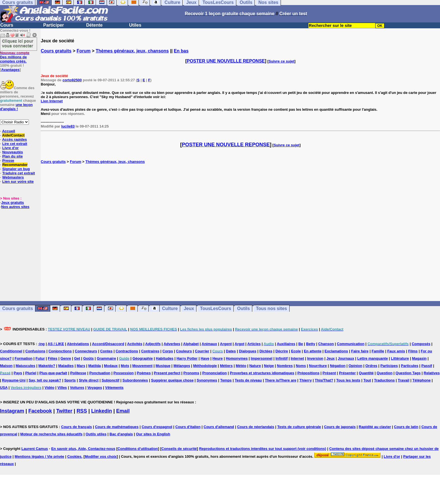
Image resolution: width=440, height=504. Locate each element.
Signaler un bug (16, 169)
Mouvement (142, 366)
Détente (94, 25)
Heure (218, 358)
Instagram (12, 411)
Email (123, 411)
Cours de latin (406, 427)
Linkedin (102, 411)
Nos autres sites (15, 207)
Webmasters (13, 177)
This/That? (324, 380)
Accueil (8, 131)
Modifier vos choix (101, 456)
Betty (311, 344)
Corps (168, 351)
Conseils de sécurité (179, 449)
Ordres (371, 366)
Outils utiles (96, 434)
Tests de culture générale (299, 427)
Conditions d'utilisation (138, 449)
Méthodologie (205, 366)
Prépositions (309, 373)
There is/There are (281, 380)
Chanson (326, 344)
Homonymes (237, 358)
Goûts (88, 358)
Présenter (347, 373)
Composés (421, 344)
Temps (226, 380)
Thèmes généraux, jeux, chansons (132, 51)
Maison (6, 366)
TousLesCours (216, 308)
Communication (351, 344)
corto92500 (72, 80)
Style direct (89, 380)
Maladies (66, 366)
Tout (367, 380)
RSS (82, 411)
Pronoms (191, 373)
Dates (231, 351)
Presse (8, 160)
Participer (54, 25)
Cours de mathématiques (117, 427)
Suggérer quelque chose (172, 380)
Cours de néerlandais (256, 427)
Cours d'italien (188, 427)
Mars (81, 366)
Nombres (285, 366)
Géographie (143, 358)
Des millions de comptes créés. (15, 57)
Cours (7, 25)
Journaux (346, 358)
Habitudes (165, 358)
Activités (135, 344)
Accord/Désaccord (108, 344)
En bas (181, 51)
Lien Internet (52, 101)
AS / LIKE (56, 344)
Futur (40, 358)
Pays (18, 373)
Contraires (150, 351)
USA (4, 388)
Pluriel (31, 373)
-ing (41, 344)
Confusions (35, 351)
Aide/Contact (13, 135)
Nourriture (318, 366)
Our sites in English (153, 434)
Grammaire (106, 358)
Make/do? (47, 366)
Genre (66, 358)
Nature (255, 366)
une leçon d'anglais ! (16, 107)
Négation (338, 366)
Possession (123, 373)
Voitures (77, 388)
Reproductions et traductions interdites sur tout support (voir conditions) (263, 449)
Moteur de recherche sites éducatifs (51, 434)
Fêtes (53, 358)
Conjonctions (60, 351)
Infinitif (282, 358)
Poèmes (144, 373)
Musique (163, 366)
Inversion (315, 358)
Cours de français (77, 427)
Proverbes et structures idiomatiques (262, 373)
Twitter (64, 411)
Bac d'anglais (121, 434)
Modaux (111, 366)
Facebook (40, 411)
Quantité (366, 373)
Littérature (400, 358)
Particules (410, 366)
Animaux (209, 344)
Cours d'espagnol (157, 427)
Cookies (75, 456)
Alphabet (191, 344)
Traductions (384, 380)
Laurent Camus (35, 449)
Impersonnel (262, 358)
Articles (254, 344)
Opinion (355, 366)
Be (301, 344)
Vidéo (50, 388)
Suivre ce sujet (281, 61)
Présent (329, 373)
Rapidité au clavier (375, 427)
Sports (70, 380)
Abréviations (78, 344)
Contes (106, 351)
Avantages (10, 70)
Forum (84, 51)
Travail (404, 380)
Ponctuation (100, 373)
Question (384, 373)
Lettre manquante (373, 358)
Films (413, 351)
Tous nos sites (271, 308)
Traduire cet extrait (19, 173)
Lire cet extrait (15, 144)
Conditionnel (11, 351)
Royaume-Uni (14, 380)
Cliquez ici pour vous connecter (18, 43)
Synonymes (207, 380)
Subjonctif (111, 380)
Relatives (432, 373)
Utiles (135, 25)
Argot (240, 344)
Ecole (296, 351)
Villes (62, 388)
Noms (301, 366)
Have (205, 358)
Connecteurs (86, 351)
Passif (427, 366)
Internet (297, 358)
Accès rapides (14, 139)
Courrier (202, 351)
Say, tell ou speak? (45, 380)
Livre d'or (11, 148)
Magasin (419, 358)
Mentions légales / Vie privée (39, 456)
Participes (389, 366)
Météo (241, 366)
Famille (378, 351)
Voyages (95, 388)
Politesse (78, 373)
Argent (226, 344)
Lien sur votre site (18, 182)
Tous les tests (348, 380)
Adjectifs (153, 344)
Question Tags (408, 373)
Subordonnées (135, 380)
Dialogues (247, 351)
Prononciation (215, 373)
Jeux (189, 308)
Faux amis (396, 351)
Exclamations (336, 351)
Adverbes (172, 344)
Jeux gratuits (12, 203)
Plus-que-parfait (53, 373)
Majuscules (26, 366)
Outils (243, 308)
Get (77, 358)
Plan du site (12, 156)
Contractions (127, 351)
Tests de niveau (248, 380)
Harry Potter (187, 358)
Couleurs (184, 351)
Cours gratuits (56, 51)
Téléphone (422, 380)
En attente (313, 351)
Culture (170, 308)
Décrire (282, 351)
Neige (269, 366)
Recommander (15, 165)
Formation (24, 358)
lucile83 (68, 126)
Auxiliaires (286, 344)
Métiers (226, 366)
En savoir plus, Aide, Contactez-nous (83, 449)
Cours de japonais (340, 427)
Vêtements (114, 388)
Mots (125, 366)
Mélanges (182, 366)
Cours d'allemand (219, 427)
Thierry (306, 380)
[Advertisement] (240, 232)
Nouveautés (13, 152)
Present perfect (167, 373)
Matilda (95, 366)
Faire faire (360, 351)
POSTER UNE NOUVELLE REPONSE (226, 61)
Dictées (266, 351)
